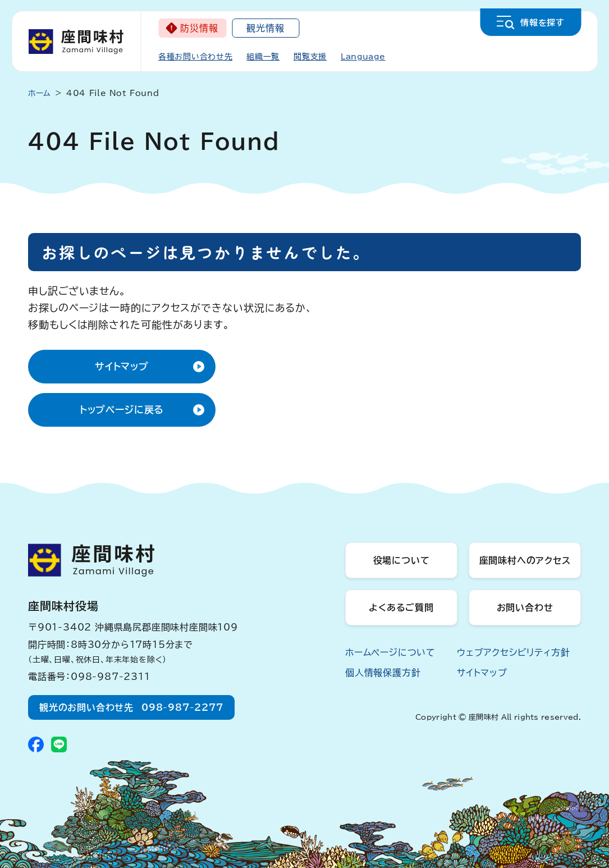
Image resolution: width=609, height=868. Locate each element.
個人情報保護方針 (383, 673)
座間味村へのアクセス (525, 560)
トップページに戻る (122, 410)
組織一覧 (263, 57)
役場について (402, 560)
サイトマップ (122, 366)
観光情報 (265, 28)
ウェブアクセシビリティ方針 (513, 652)
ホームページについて (390, 652)
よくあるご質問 (401, 607)
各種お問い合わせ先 (195, 57)
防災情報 (199, 28)
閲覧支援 (310, 57)
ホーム (40, 93)
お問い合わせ (525, 607)
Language (363, 57)
